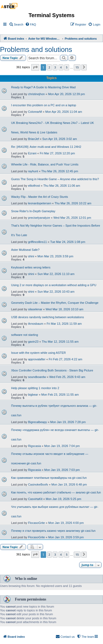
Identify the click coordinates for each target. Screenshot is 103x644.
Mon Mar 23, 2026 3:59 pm (55, 256)
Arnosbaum (36, 324)
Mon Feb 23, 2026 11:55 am (60, 395)
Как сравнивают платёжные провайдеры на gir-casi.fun (49, 478)
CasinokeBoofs (38, 484)
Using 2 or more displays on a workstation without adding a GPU (54, 285)
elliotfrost (34, 186)
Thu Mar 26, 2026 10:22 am (73, 203)
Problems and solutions (36, 49)
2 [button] (49, 67)
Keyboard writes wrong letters (31, 267)
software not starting (25, 335)
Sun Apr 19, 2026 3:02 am (60, 139)
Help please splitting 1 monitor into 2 (35, 388)
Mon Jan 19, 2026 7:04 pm (62, 446)
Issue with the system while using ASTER (38, 353)
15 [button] (77, 67)
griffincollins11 (37, 242)
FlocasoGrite (36, 523)
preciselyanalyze (39, 218)
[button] (35, 67)
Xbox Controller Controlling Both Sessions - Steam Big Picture (52, 370)
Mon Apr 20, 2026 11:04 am (64, 112)
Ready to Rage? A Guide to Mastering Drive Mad (43, 87)
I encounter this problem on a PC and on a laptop (44, 105)
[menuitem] (16, 24)
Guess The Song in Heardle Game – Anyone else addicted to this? (55, 179)
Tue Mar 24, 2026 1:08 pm (68, 242)
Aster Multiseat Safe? (25, 250)
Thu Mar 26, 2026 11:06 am (62, 186)
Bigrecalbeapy (37, 422)
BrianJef (33, 139)
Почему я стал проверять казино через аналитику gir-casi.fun (53, 531)
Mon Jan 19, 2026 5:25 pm (64, 499)
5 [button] (67, 67)
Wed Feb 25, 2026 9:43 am (67, 377)
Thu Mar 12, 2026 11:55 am (60, 342)
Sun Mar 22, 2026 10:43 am (56, 292)
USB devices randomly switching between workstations (47, 317)
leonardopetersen (40, 203)
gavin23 (33, 342)
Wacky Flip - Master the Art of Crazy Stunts (40, 197)
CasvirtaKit (35, 499)
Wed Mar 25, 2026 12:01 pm (72, 218)
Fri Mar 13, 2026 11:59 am (64, 324)
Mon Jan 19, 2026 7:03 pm (62, 470)
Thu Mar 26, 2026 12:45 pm (60, 171)
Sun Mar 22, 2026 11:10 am (56, 274)
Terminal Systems (51, 15)
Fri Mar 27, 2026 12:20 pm (57, 153)
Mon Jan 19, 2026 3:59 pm (66, 537)
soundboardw (37, 377)
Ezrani (32, 153)
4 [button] (61, 67)
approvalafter (37, 359)
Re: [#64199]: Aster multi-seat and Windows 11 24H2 (46, 147)
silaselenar (35, 309)
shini (31, 256)
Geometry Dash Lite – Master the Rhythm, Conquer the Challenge (55, 303)
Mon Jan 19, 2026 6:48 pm (69, 484)
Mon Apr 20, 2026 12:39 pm (66, 94)
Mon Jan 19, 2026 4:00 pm (66, 523)
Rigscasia (34, 446)
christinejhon (36, 94)
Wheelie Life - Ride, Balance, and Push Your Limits (45, 164)
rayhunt (33, 171)
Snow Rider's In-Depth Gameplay (33, 211)
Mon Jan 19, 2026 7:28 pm (68, 422)
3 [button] (55, 67)
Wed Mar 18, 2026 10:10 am (64, 309)
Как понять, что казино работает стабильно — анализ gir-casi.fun (56, 492)
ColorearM (35, 112)
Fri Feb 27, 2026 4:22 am (66, 359)
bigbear (33, 395)
